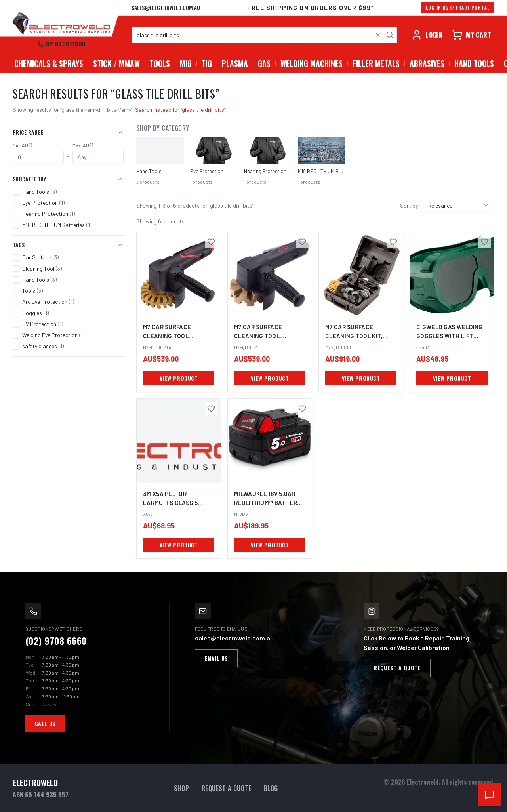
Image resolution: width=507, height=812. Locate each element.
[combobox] (264, 35)
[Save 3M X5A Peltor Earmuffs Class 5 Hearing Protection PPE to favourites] (211, 408)
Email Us (216, 658)
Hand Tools (474, 63)
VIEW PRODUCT (179, 378)
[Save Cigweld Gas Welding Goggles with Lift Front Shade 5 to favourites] (484, 242)
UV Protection (43, 324)
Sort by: (410, 205)
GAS (264, 63)
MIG (186, 63)
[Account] (427, 35)
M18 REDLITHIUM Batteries (57, 225)
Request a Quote (397, 668)
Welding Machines (312, 63)
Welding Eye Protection (53, 335)
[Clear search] (378, 35)
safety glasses (43, 346)
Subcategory (68, 179)
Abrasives (427, 63)
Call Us (45, 723)
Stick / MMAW (116, 63)
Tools (160, 63)
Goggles (35, 313)
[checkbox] (16, 192)
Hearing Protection (49, 214)
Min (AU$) (22, 145)
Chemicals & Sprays (49, 63)
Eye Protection (43, 203)
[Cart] (471, 35)
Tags (68, 245)
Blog (271, 788)
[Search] (390, 35)
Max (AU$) (83, 145)
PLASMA (235, 63)
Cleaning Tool (42, 268)
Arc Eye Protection (48, 302)
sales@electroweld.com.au (166, 8)
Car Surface (40, 257)
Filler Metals (376, 63)
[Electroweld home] (61, 24)
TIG (207, 63)
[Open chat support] (490, 795)
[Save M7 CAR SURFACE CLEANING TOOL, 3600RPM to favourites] (302, 242)
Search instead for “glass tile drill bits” (180, 110)
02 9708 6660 (62, 44)
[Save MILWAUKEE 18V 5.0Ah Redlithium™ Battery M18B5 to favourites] (302, 408)
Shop (181, 788)
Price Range (68, 132)
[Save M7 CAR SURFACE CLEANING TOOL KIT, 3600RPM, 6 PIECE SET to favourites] (393, 242)
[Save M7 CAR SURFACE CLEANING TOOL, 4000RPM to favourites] (211, 242)
